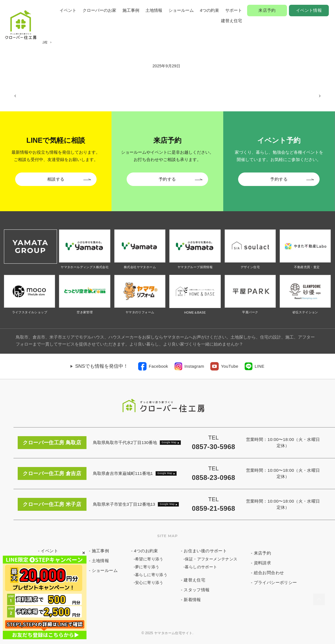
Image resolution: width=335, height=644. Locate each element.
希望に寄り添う (149, 559)
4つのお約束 (146, 551)
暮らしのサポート (201, 567)
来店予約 (267, 10)
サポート (234, 10)
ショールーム (181, 10)
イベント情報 (309, 10)
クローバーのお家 (99, 10)
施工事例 (131, 10)
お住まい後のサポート (205, 551)
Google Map (169, 442)
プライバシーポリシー (275, 582)
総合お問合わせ (269, 573)
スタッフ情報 (197, 590)
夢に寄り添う (147, 567)
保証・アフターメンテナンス (211, 559)
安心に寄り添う (149, 583)
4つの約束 (209, 10)
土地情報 (154, 10)
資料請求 (263, 563)
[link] (153, 366)
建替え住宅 (232, 21)
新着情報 (192, 600)
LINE (260, 366)
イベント (68, 10)
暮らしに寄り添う (151, 575)
